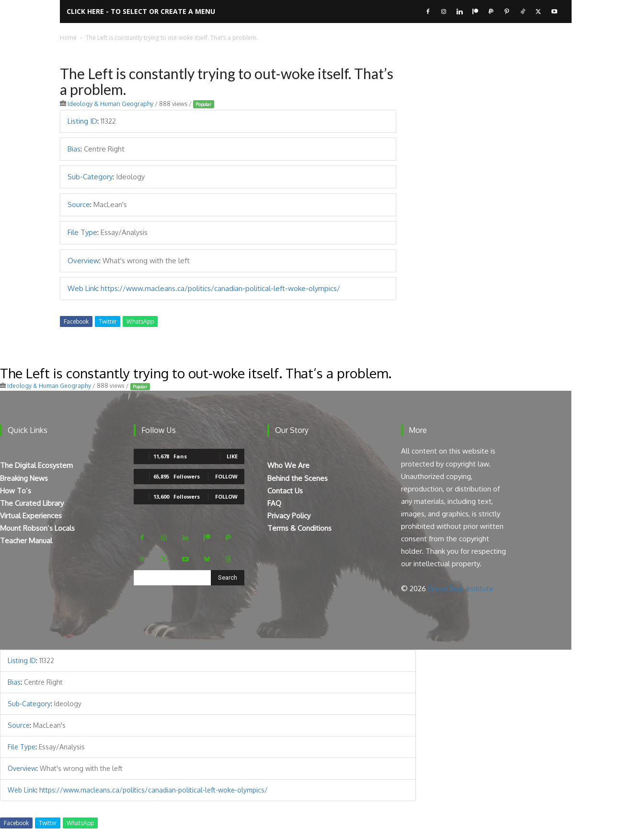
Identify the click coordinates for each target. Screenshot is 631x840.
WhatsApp (140, 321)
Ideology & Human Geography (110, 104)
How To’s (16, 491)
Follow (226, 476)
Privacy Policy (289, 516)
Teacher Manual (26, 541)
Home (68, 38)
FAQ (274, 503)
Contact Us (285, 491)
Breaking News (24, 478)
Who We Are (288, 465)
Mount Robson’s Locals (37, 528)
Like (232, 456)
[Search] (228, 578)
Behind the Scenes (298, 478)
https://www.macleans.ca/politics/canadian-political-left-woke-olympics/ (220, 288)
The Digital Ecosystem (36, 465)
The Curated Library (32, 503)
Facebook (76, 321)
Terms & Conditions (299, 528)
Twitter (108, 321)
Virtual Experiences (31, 516)
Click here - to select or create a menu (141, 11)
